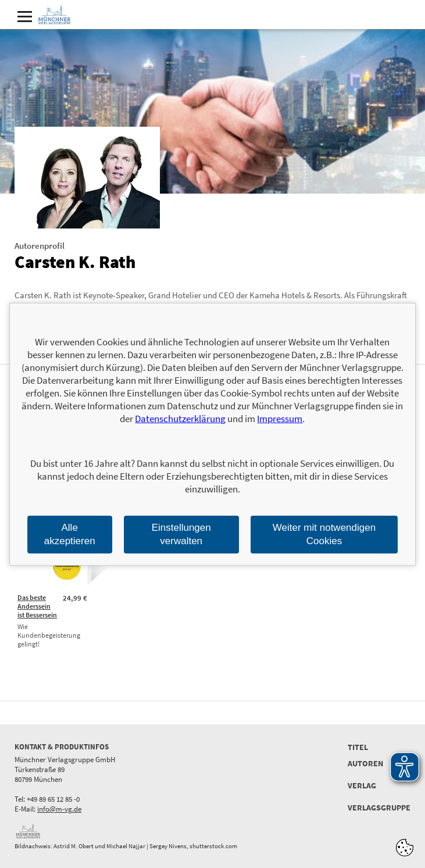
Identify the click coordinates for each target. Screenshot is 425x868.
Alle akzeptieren (70, 534)
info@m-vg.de (59, 809)
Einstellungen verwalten (181, 534)
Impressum (280, 419)
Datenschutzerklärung (180, 419)
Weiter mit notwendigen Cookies (324, 534)
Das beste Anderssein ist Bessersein (37, 606)
